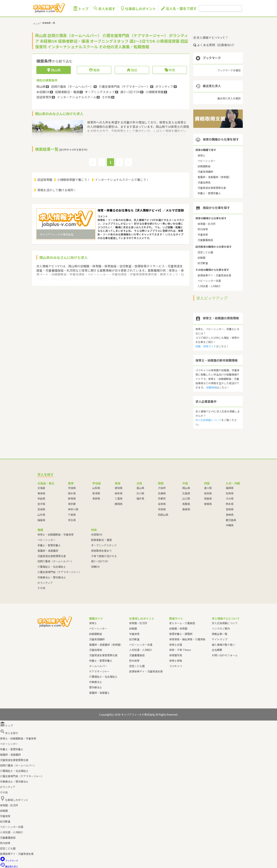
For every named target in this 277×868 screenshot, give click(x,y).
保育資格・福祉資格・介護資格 (187, 639)
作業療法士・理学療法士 (52, 577)
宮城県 (41, 509)
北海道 (41, 488)
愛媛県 (208, 504)
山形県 (41, 515)
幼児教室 (203, 263)
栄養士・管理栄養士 (209, 193)
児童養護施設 (205, 240)
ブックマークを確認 (229, 70)
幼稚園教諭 (204, 166)
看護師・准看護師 (48, 551)
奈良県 (162, 509)
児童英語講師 (205, 172)
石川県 (140, 493)
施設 (132, 70)
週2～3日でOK (99, 561)
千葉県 (72, 515)
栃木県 (72, 493)
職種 (94, 70)
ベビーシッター (207, 161)
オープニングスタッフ (104, 545)
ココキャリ (176, 666)
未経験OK (97, 534)
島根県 (186, 509)
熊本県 (230, 504)
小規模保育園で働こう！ (74, 180)
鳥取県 (186, 504)
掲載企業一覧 (220, 634)
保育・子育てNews (180, 650)
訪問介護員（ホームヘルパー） (56, 561)
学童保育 (203, 234)
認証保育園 (45, 180)
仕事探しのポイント (138, 9)
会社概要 (217, 650)
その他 (41, 588)
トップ (81, 9)
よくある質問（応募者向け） (215, 45)
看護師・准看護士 (99, 693)
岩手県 (41, 504)
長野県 (96, 498)
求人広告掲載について (208, 420)
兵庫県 (162, 493)
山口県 (186, 498)
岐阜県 (119, 493)
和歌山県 (163, 515)
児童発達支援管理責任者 (212, 188)
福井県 (140, 498)
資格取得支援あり (101, 551)
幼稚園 (201, 258)
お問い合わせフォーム (225, 655)
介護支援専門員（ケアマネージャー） (59, 572)
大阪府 (162, 488)
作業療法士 (96, 682)
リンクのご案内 (221, 628)
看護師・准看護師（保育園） (214, 177)
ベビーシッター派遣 (209, 281)
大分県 (230, 498)
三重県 (119, 498)
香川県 (208, 488)
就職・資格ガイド (206, 346)
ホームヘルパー (98, 666)
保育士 (201, 155)
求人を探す (104, 9)
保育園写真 (176, 655)
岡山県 (186, 488)
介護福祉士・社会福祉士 (52, 566)
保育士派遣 (176, 645)
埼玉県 (72, 520)
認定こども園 (205, 252)
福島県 (41, 520)
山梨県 (96, 488)
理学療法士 (96, 687)
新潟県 (96, 493)
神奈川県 (73, 509)
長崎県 (230, 515)
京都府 (162, 498)
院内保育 (203, 229)
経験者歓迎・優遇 (101, 540)
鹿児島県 (231, 520)
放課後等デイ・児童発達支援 (214, 275)
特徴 (170, 70)
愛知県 (119, 488)
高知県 (208, 493)
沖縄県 (230, 525)
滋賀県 (162, 504)
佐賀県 (230, 493)
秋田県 (41, 498)
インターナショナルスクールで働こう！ (122, 180)
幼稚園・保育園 (178, 628)
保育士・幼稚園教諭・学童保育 (56, 534)
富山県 (140, 488)
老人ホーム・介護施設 (182, 623)
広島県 (186, 493)
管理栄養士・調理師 (181, 634)
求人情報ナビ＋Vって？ (211, 38)
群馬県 (72, 498)
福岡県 (230, 488)
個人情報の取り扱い (223, 645)
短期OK (95, 566)
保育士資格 (176, 660)
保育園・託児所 (207, 224)
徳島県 (208, 498)
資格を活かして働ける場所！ (57, 190)
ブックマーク (9, 861)
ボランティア (45, 583)
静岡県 (119, 504)
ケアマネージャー (99, 671)
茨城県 (72, 488)
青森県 (41, 493)
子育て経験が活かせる (104, 556)
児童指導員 (204, 182)
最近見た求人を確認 (229, 98)
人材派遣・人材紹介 (209, 286)
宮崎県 (230, 509)
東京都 (72, 504)
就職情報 (211, 387)
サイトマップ (220, 639)
